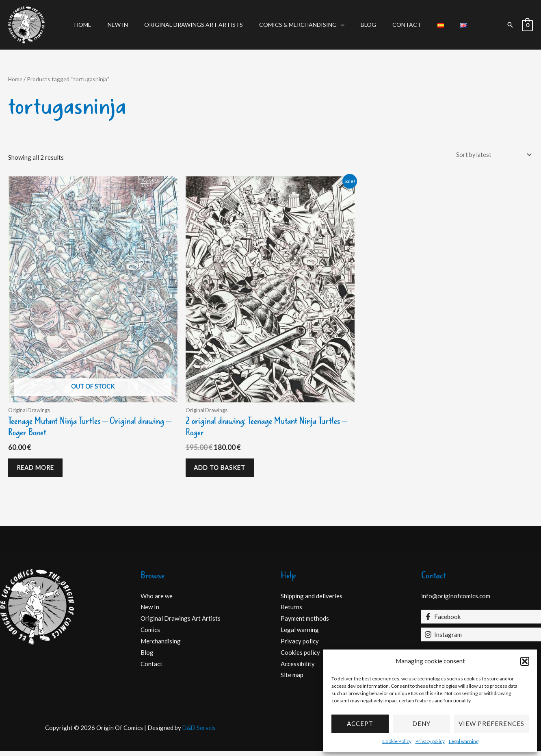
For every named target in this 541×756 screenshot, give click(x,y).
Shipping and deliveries (312, 601)
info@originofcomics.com (456, 601)
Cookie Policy (397, 741)
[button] (525, 661)
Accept (360, 723)
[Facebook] (481, 622)
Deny (421, 723)
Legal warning (464, 741)
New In (130, 25)
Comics (150, 635)
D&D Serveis (199, 733)
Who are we (157, 601)
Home (100, 25)
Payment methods (305, 623)
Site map (292, 680)
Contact (399, 25)
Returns (291, 612)
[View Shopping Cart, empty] (527, 25)
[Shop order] (491, 155)
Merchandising (161, 646)
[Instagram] (481, 640)
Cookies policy (300, 657)
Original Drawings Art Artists (201, 25)
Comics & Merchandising (300, 25)
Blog (366, 25)
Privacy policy (430, 741)
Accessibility (298, 669)
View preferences (491, 723)
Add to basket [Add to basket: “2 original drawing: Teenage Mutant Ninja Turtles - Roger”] (223, 471)
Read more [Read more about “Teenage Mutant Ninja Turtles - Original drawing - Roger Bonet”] (39, 471)
